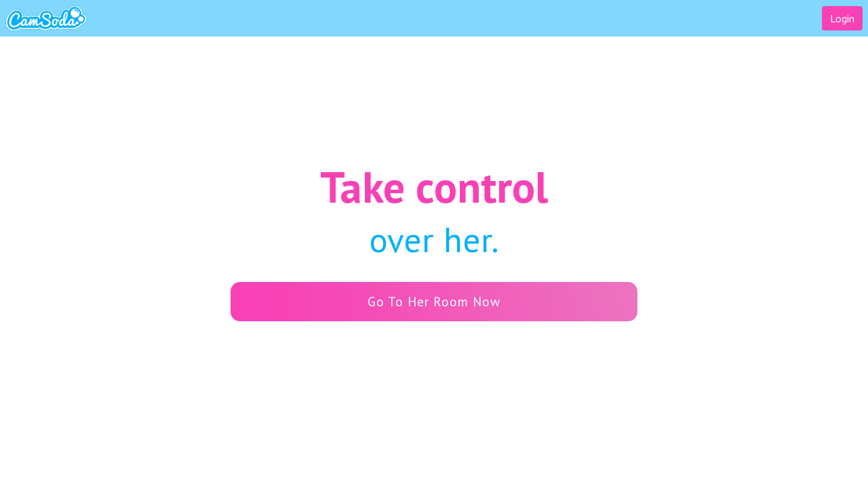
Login (842, 18)
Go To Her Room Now (376, 302)
